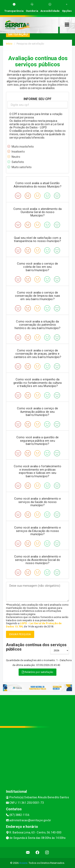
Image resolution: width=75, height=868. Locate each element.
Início (9, 44)
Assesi (23, 863)
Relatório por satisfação (37, 672)
